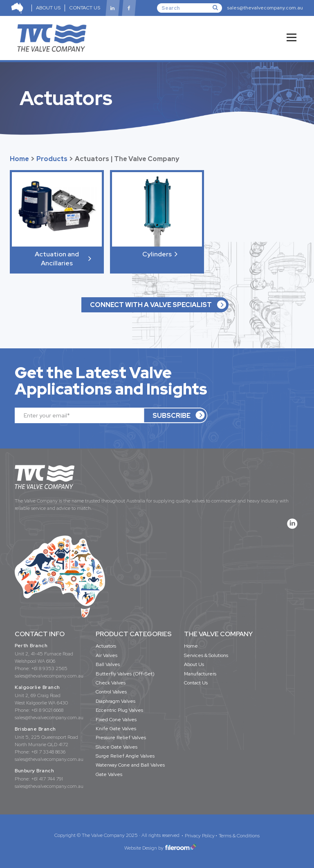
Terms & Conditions (239, 836)
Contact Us (196, 683)
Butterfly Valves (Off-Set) (125, 674)
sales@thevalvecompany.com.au (265, 8)
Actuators (106, 646)
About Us (194, 664)
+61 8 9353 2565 (49, 668)
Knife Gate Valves (116, 729)
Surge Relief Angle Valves (125, 756)
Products (52, 159)
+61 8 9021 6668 (47, 710)
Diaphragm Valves (116, 701)
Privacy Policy (200, 836)
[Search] (190, 8)
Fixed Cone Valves (116, 720)
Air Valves (107, 655)
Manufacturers (200, 674)
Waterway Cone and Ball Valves (130, 765)
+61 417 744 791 (47, 779)
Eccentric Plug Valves (119, 710)
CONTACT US (85, 8)
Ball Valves (108, 664)
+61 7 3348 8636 (48, 752)
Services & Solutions (206, 655)
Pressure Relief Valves (121, 738)
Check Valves (111, 683)
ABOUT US (48, 8)
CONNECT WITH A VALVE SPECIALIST (151, 305)
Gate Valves (109, 774)
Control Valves (111, 692)
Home (19, 159)
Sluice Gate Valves (117, 747)
